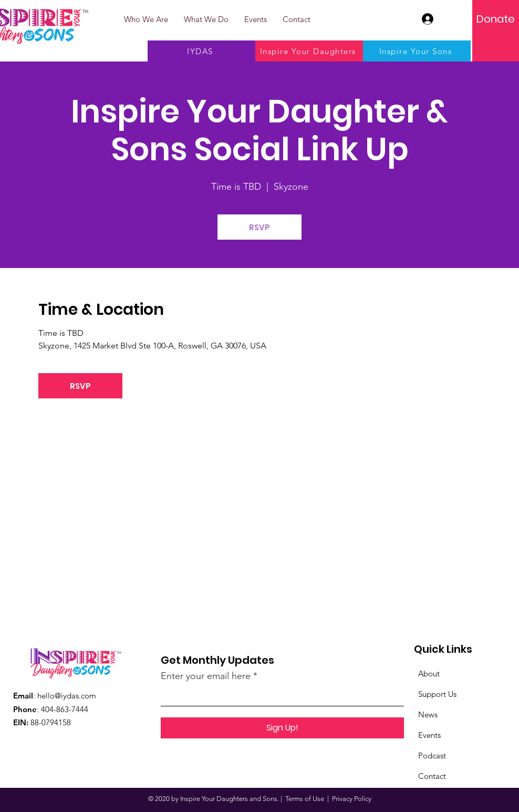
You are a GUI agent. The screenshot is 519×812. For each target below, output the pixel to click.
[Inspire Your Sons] (417, 51)
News (428, 715)
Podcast (432, 756)
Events (429, 735)
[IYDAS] (201, 51)
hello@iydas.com (67, 696)
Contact (432, 776)
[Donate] (496, 19)
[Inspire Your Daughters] (309, 51)
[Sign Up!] (282, 728)
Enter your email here (206, 676)
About (429, 674)
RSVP (259, 227)
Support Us (437, 694)
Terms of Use (305, 799)
